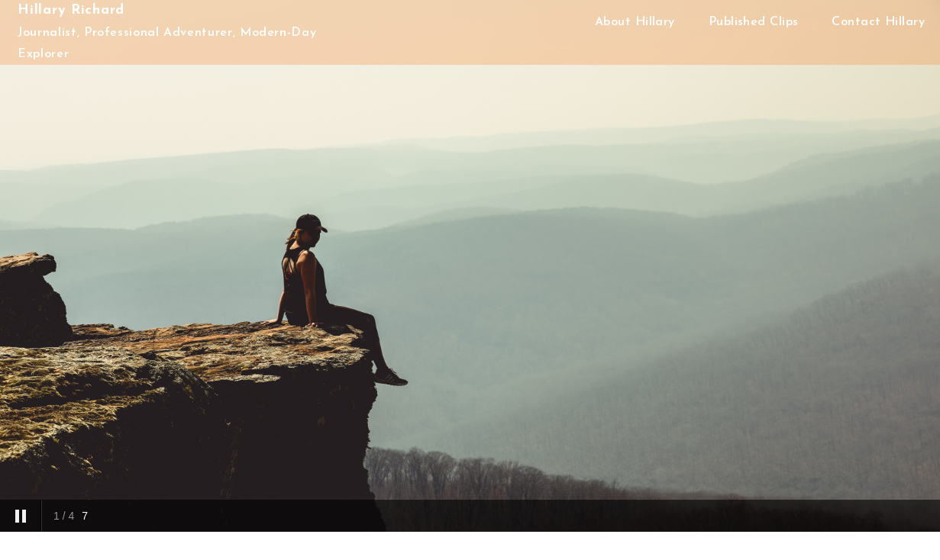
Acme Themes (642, 551)
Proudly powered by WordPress (479, 551)
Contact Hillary (878, 22)
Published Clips (754, 22)
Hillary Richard (71, 10)
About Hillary (635, 22)
